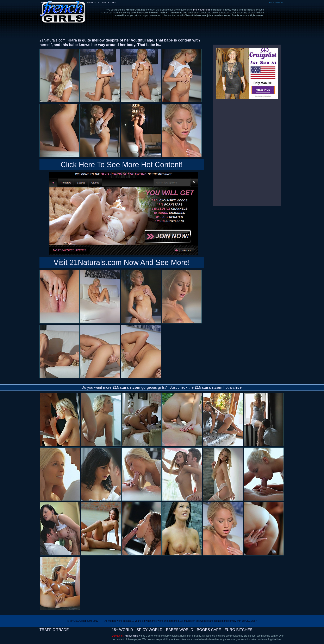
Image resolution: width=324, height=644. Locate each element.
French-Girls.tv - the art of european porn (63, 9)
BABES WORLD (180, 630)
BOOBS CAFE (93, 3)
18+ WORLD (122, 630)
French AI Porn (201, 10)
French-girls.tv (133, 636)
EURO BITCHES (109, 3)
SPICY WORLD (150, 630)
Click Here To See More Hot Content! (122, 165)
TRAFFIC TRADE (54, 630)
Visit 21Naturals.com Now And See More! (122, 262)
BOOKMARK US (276, 3)
